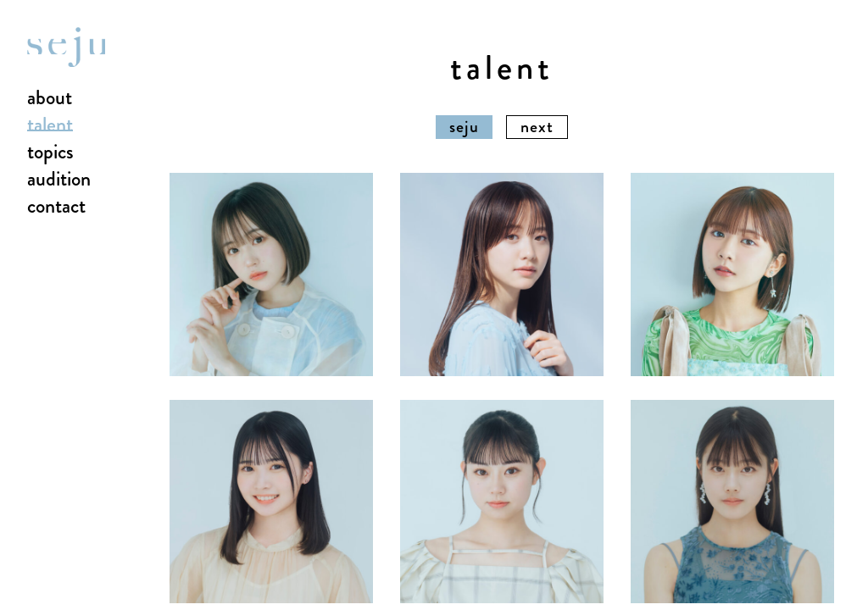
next (537, 127)
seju (464, 127)
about (50, 98)
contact (56, 207)
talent (50, 125)
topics (50, 152)
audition (59, 180)
